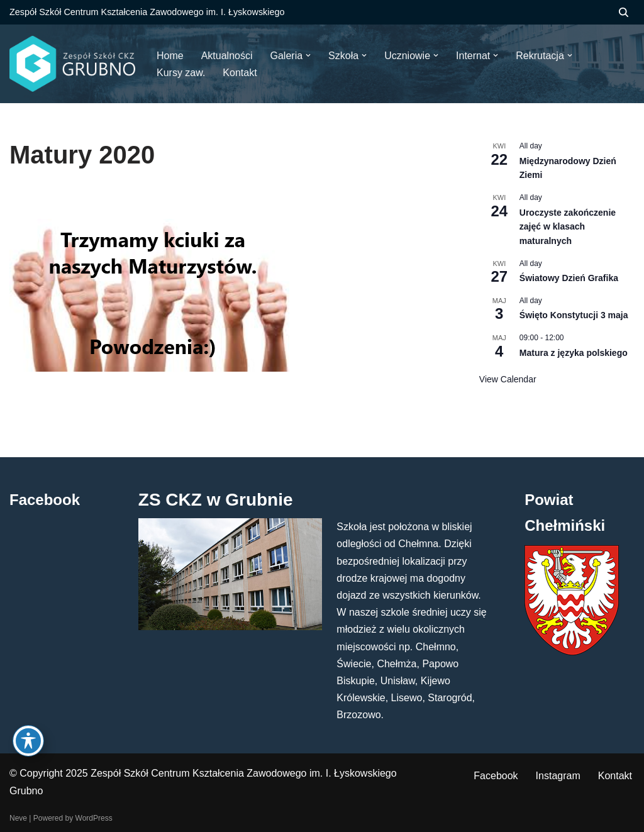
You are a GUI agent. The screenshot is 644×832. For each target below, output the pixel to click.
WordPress (94, 818)
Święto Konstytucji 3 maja (574, 315)
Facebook (496, 776)
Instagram (558, 776)
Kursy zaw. (181, 73)
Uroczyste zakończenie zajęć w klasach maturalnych (568, 227)
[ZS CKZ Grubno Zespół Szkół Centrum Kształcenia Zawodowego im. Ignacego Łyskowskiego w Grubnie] (72, 64)
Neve (18, 818)
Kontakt (615, 776)
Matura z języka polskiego (574, 353)
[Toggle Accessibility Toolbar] (28, 741)
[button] (308, 55)
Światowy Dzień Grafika (569, 278)
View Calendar (508, 379)
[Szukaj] (624, 12)
